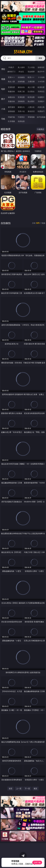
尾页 (35, 789)
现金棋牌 (31, 72)
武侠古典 (41, 107)
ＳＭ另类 (41, 81)
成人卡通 (31, 87)
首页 (11, 789)
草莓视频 (31, 117)
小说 (3, 109)
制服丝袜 (11, 91)
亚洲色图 (21, 97)
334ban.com (23, 52)
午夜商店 (21, 117)
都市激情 (11, 107)
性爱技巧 (41, 111)
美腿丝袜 (11, 101)
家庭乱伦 (21, 107)
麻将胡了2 (11, 72)
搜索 (40, 58)
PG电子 (11, 67)
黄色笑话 (31, 111)
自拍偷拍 (21, 77)
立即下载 (37, 862)
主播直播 (31, 81)
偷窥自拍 (11, 97)
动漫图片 (41, 97)
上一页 (19, 789)
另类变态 (41, 91)
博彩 (3, 69)
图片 (3, 99)
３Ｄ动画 (41, 77)
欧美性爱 (41, 87)
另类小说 (21, 111)
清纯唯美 (21, 101)
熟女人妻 (11, 81)
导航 (3, 119)
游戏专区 (41, 67)
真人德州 (21, 67)
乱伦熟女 (31, 91)
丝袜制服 (21, 81)
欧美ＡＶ (31, 77)
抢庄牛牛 (41, 72)
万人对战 (31, 67)
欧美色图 (31, 97)
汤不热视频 (41, 117)
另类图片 (41, 101)
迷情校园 (11, 111)
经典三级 (21, 91)
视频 (3, 79)
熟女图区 (31, 101)
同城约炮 (11, 117)
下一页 (27, 789)
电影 (3, 89)
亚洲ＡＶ (11, 77)
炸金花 (21, 72)
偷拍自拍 (21, 87)
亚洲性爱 (11, 87)
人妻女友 (31, 107)
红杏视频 (11, 121)
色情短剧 (21, 121)
